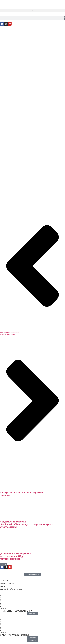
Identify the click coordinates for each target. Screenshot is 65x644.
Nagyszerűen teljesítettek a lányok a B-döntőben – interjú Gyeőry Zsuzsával (14, 524)
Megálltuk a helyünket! (43, 525)
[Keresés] (64, 18)
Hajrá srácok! (39, 492)
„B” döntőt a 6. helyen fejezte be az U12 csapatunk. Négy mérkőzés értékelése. (15, 556)
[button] (32, 11)
